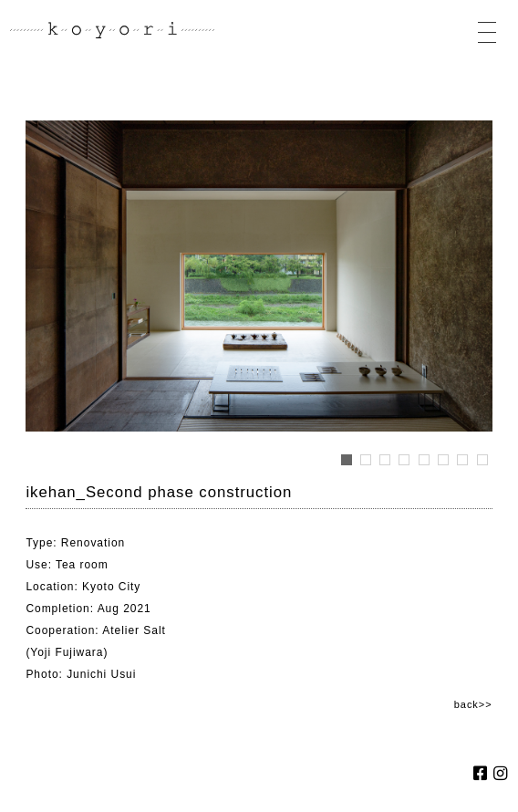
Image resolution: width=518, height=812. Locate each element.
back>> (473, 704)
